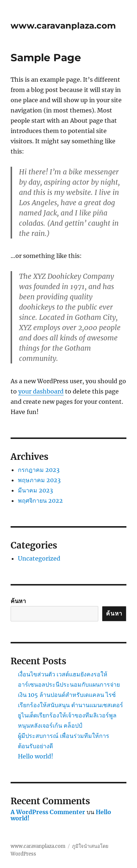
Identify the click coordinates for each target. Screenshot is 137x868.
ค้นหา (18, 601)
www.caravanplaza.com (63, 26)
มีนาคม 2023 (35, 490)
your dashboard (41, 391)
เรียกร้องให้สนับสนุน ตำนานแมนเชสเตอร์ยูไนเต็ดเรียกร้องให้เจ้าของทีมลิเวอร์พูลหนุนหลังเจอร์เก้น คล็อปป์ (71, 715)
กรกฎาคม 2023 (39, 470)
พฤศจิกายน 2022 (40, 501)
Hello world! (36, 756)
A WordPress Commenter (48, 812)
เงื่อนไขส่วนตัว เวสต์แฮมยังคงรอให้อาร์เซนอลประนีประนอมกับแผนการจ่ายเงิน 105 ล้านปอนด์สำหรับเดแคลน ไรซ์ (69, 684)
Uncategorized (39, 558)
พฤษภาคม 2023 (39, 480)
